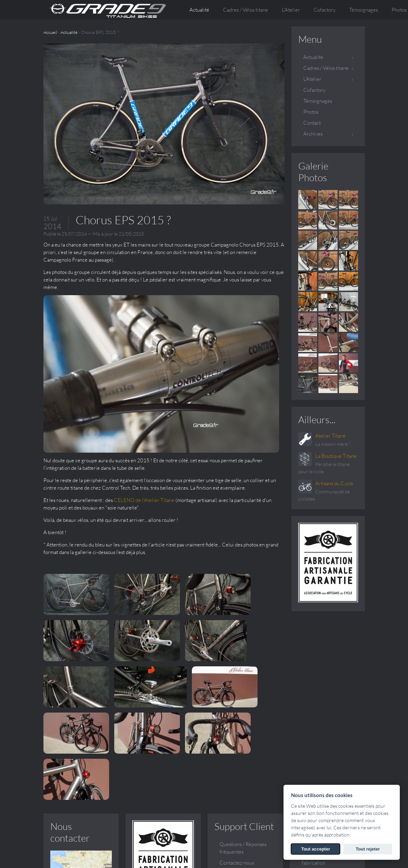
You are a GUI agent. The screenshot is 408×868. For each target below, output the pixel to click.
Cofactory (325, 10)
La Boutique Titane (336, 456)
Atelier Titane (331, 436)
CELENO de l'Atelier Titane (252, 357)
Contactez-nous (237, 727)
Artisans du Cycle (334, 483)
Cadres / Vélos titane (326, 68)
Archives (313, 134)
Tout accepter (316, 849)
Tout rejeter (368, 849)
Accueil (50, 32)
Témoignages (364, 10)
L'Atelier (312, 79)
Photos (311, 112)
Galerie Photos (313, 172)
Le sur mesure (317, 738)
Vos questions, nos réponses (321, 752)
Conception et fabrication (317, 723)
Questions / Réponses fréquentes (243, 712)
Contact (312, 123)
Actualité (199, 10)
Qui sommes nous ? (322, 708)
